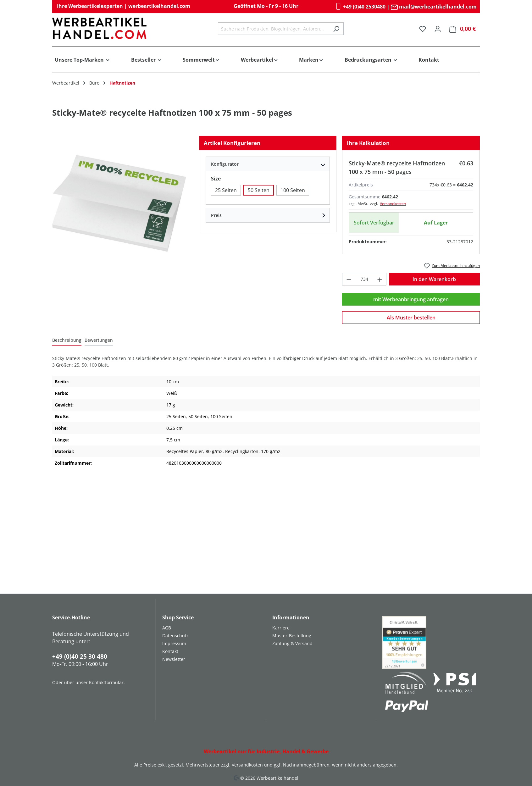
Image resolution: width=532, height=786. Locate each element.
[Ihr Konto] (438, 29)
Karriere (281, 628)
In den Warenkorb (434, 279)
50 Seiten (259, 190)
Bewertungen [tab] (99, 340)
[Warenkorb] (463, 29)
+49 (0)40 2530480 (360, 7)
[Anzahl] (364, 279)
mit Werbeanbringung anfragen (411, 299)
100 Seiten (293, 190)
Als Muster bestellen (411, 318)
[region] (119, 203)
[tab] (67, 340)
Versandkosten (393, 204)
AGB (167, 628)
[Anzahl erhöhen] (380, 279)
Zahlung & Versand (292, 643)
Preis (216, 215)
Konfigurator (225, 164)
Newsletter (174, 659)
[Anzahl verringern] (349, 279)
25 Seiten (226, 190)
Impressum (174, 643)
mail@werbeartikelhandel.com (434, 7)
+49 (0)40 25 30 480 (80, 656)
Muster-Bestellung (292, 636)
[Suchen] (336, 29)
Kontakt (170, 651)
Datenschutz (175, 636)
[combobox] (274, 29)
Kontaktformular (106, 682)
